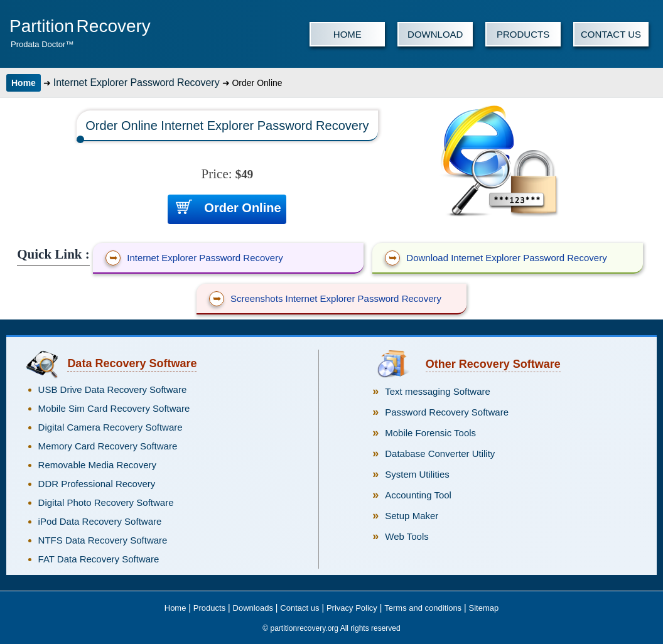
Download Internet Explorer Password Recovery (496, 258)
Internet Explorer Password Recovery (137, 83)
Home (24, 83)
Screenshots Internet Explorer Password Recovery (325, 299)
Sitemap (484, 608)
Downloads (253, 608)
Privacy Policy (352, 608)
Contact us (299, 608)
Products (209, 608)
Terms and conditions (423, 608)
